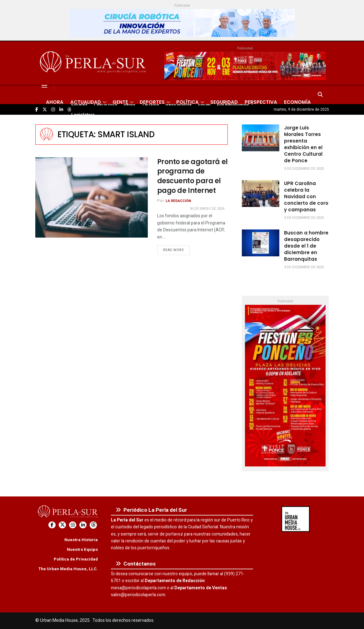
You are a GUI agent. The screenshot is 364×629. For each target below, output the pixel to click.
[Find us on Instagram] (73, 525)
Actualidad (86, 102)
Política (187, 102)
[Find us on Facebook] (52, 525)
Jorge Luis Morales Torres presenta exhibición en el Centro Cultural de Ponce (303, 144)
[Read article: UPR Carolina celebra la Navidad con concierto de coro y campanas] (261, 194)
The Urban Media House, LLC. (68, 569)
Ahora (55, 102)
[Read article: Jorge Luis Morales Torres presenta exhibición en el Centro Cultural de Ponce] (261, 138)
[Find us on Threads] (93, 525)
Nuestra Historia (81, 540)
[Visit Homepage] (94, 63)
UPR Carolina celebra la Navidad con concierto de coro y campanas (306, 196)
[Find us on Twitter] (62, 525)
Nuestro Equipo (82, 549)
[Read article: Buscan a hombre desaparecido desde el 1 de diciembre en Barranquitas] (261, 243)
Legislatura (83, 115)
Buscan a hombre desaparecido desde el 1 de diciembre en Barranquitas (306, 246)
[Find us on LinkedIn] (83, 525)
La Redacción (178, 201)
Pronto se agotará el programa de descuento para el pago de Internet (192, 176)
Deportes (152, 102)
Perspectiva (261, 102)
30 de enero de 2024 (207, 209)
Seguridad (224, 102)
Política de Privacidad (76, 559)
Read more (177, 250)
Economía (297, 102)
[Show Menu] (44, 85)
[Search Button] (320, 95)
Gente (120, 102)
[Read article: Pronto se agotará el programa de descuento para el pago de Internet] (92, 197)
